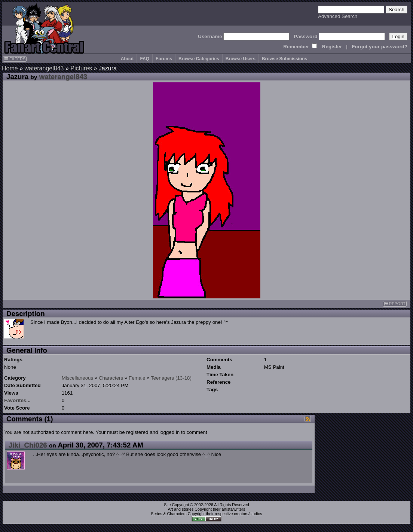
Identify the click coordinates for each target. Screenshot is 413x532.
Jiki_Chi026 (28, 445)
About (127, 59)
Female (137, 378)
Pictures (81, 68)
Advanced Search (338, 16)
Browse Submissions (284, 59)
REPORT (395, 304)
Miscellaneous (77, 378)
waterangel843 (44, 68)
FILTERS (15, 59)
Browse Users (241, 59)
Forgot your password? (380, 47)
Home (10, 68)
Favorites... (17, 400)
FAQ (145, 59)
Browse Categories (199, 59)
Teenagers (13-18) (171, 378)
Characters (111, 378)
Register (332, 47)
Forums (164, 59)
